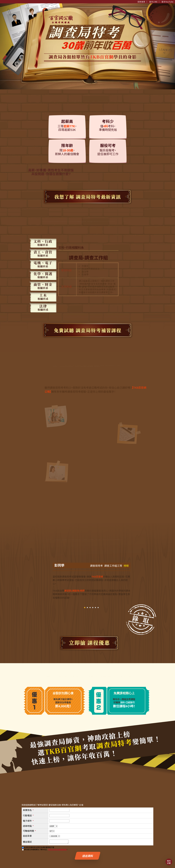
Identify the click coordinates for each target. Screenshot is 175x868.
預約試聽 (169, 862)
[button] (85, 608)
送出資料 (87, 856)
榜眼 (126, 566)
